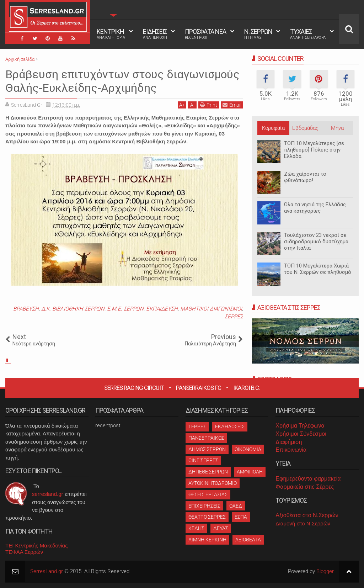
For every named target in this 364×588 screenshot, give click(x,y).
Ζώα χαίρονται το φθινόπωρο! (305, 177)
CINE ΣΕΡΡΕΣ (203, 460)
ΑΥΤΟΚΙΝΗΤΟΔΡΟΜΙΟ (213, 483)
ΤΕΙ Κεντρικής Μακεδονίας (37, 545)
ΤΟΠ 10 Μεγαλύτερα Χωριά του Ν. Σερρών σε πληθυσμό (318, 269)
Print (209, 105)
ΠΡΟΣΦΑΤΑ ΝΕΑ (205, 34)
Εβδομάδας (305, 128)
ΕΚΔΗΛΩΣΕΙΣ (230, 427)
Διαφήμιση (289, 442)
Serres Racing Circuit (134, 388)
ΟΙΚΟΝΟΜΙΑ (248, 449)
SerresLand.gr (47, 571)
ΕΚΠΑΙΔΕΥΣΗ (162, 309)
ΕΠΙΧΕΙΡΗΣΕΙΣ (204, 506)
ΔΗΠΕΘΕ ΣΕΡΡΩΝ (208, 472)
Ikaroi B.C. (247, 388)
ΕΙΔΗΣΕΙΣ (155, 34)
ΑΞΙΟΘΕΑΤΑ (248, 540)
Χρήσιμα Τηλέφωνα (300, 426)
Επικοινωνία (291, 450)
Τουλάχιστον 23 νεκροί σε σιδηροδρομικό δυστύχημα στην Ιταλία (316, 242)
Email (232, 105)
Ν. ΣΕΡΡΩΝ (258, 34)
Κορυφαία (273, 128)
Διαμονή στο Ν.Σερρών (303, 523)
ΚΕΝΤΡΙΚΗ (111, 34)
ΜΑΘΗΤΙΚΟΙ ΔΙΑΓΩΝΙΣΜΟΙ (211, 309)
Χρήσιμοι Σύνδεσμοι (301, 434)
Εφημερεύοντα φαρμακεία (308, 479)
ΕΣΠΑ (241, 517)
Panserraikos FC (199, 388)
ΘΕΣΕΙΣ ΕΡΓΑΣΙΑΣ (208, 494)
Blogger (325, 571)
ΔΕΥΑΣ (221, 528)
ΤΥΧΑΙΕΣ (308, 34)
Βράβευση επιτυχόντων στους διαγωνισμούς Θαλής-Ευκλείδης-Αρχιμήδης (122, 81)
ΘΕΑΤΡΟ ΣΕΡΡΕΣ (207, 517)
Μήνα (337, 128)
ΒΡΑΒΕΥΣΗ (26, 309)
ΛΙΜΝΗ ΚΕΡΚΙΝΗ (207, 540)
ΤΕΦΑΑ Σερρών (24, 552)
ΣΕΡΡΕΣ (234, 317)
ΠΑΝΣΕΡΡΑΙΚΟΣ (206, 438)
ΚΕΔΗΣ (196, 528)
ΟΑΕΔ (236, 506)
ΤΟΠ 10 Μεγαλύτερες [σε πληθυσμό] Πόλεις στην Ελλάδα (314, 150)
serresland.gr (48, 494)
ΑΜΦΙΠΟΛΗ (250, 472)
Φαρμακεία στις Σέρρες (305, 487)
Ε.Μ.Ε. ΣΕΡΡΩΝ (125, 309)
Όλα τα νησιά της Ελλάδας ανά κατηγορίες (315, 208)
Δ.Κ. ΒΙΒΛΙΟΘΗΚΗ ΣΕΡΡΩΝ (73, 309)
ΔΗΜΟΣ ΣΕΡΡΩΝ (207, 449)
